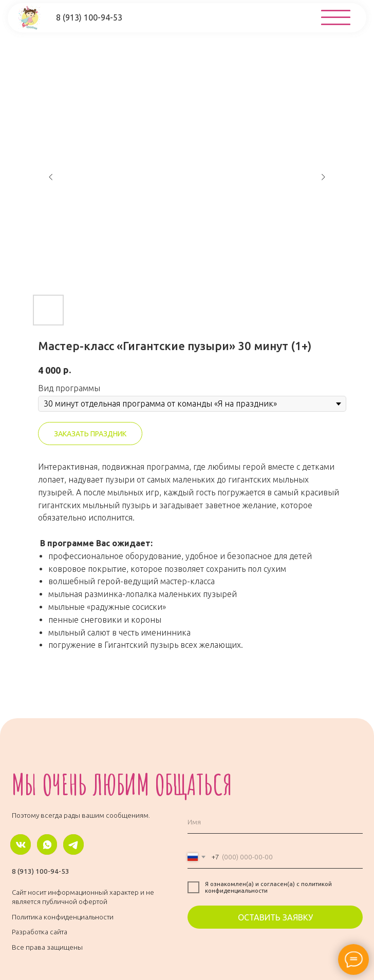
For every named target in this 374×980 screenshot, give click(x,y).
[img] (336, 17)
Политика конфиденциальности (63, 917)
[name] (275, 822)
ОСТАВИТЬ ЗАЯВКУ (275, 917)
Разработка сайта (40, 932)
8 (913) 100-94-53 (41, 871)
